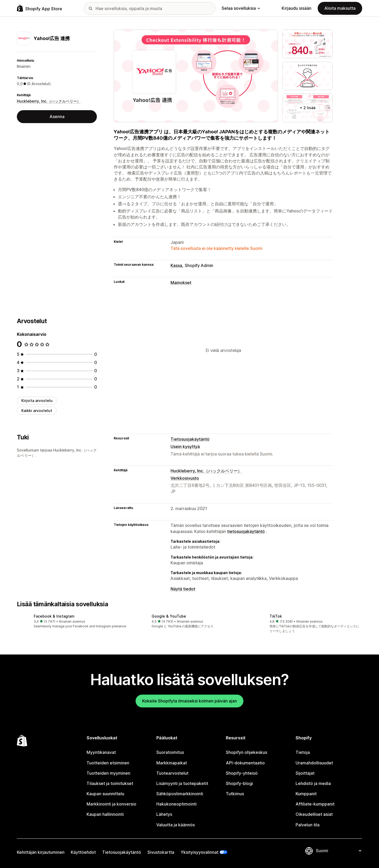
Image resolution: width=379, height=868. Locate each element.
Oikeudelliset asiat (314, 814)
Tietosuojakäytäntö (190, 439)
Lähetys (164, 814)
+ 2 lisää (308, 108)
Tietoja (303, 752)
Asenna (57, 117)
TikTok (276, 616)
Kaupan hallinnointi (105, 814)
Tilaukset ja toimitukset (110, 783)
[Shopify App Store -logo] (39, 8)
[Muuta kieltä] (338, 851)
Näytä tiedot (183, 589)
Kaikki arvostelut (37, 411)
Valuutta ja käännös (176, 825)
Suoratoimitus (170, 752)
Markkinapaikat (172, 763)
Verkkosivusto (185, 478)
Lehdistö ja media (313, 783)
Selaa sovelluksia (241, 8)
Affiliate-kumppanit (315, 804)
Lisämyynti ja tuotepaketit (182, 783)
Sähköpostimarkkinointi (180, 794)
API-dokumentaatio (245, 763)
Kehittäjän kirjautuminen (41, 852)
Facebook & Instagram (54, 616)
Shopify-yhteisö (242, 773)
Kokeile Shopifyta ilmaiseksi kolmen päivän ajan (189, 701)
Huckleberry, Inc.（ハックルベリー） (49, 101)
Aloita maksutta (340, 8)
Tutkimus (235, 794)
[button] (72, 621)
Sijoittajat (305, 773)
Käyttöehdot (83, 852)
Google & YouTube (169, 616)
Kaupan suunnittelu (105, 794)
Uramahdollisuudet (314, 763)
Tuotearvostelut (172, 773)
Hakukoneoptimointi (176, 804)
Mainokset (181, 283)
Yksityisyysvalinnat (200, 852)
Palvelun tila (308, 825)
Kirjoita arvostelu (37, 401)
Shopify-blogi (239, 783)
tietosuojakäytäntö (246, 531)
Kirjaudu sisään (296, 8)
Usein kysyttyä (185, 447)
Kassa (176, 265)
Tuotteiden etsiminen (108, 763)
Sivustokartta (161, 852)
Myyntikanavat (101, 752)
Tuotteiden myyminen (108, 773)
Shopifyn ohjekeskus (246, 752)
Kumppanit (306, 794)
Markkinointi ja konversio (111, 804)
